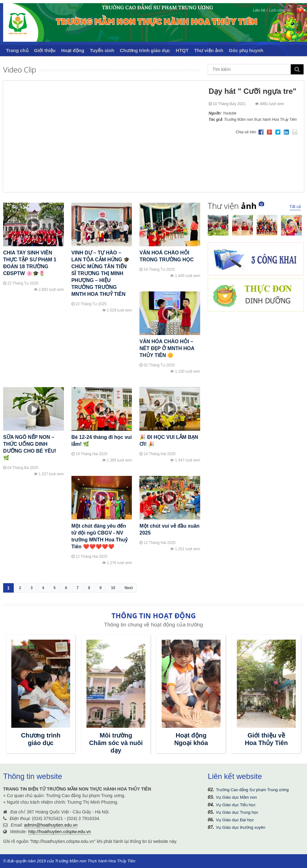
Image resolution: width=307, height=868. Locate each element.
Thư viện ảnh (209, 50)
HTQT (182, 50)
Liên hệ (259, 10)
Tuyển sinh (102, 50)
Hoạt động (73, 50)
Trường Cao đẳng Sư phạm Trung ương (252, 790)
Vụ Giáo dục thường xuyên (240, 827)
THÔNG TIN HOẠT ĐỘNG (154, 615)
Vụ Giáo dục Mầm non (236, 797)
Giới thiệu (45, 50)
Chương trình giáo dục (145, 50)
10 (113, 588)
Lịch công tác (280, 10)
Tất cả (295, 207)
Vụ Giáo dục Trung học (237, 812)
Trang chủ (17, 50)
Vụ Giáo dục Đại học (235, 820)
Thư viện (232, 206)
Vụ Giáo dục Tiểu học (236, 805)
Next (129, 588)
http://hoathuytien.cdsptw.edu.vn (60, 832)
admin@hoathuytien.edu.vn (51, 825)
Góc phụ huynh (246, 50)
